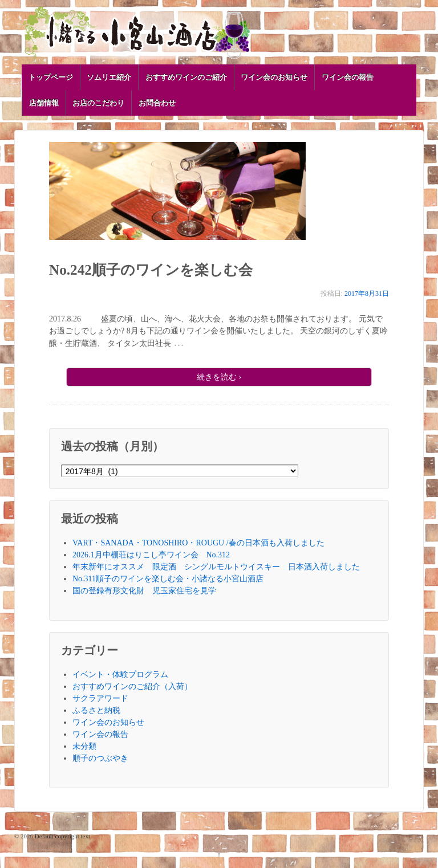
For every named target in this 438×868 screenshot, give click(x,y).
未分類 (84, 746)
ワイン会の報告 (348, 77)
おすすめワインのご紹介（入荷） (132, 686)
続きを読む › (219, 377)
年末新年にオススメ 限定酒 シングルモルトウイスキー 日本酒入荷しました (216, 567)
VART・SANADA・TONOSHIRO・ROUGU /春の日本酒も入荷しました (198, 543)
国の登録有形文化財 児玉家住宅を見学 (144, 591)
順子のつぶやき (100, 758)
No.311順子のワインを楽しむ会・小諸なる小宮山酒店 (168, 579)
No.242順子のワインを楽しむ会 (151, 270)
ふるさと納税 (96, 710)
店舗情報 (44, 103)
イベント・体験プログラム (120, 675)
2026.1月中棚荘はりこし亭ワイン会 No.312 (151, 555)
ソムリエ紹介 (109, 77)
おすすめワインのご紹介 (186, 77)
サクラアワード (100, 698)
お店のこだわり (98, 103)
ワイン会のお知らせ (274, 77)
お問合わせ (157, 103)
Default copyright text (62, 836)
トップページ (51, 77)
